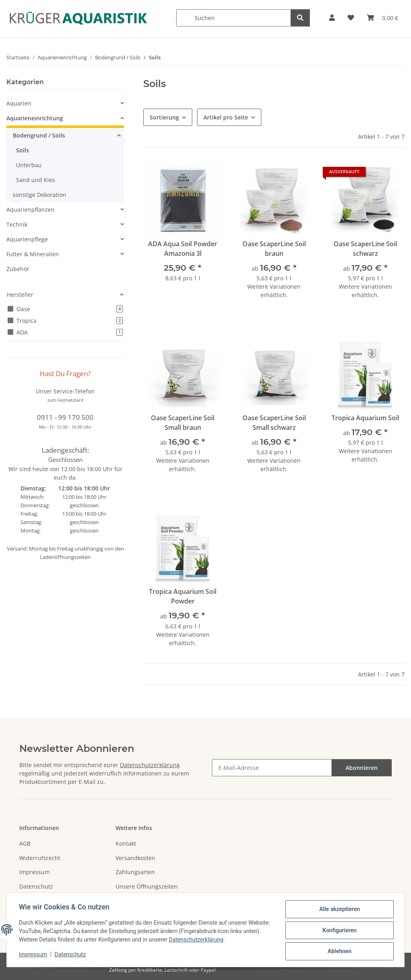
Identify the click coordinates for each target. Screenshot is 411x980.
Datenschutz (71, 955)
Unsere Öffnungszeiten (147, 886)
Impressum (34, 955)
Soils (22, 150)
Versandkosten (135, 858)
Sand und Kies (36, 180)
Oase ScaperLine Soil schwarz (365, 249)
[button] (332, 18)
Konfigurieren (339, 931)
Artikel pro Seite (226, 117)
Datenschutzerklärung (216, 940)
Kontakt (126, 843)
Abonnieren (362, 768)
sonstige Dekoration (40, 195)
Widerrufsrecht (40, 858)
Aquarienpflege (27, 239)
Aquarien (19, 103)
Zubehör (18, 269)
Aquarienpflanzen (31, 210)
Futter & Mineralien (33, 254)
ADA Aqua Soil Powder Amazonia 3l (183, 249)
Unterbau (29, 165)
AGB (25, 843)
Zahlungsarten (135, 872)
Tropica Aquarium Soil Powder (183, 596)
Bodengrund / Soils (39, 135)
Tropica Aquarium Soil (365, 418)
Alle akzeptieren (339, 910)
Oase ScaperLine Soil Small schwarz (274, 423)
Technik (17, 224)
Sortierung (164, 117)
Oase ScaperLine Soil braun (274, 249)
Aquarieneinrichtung (35, 118)
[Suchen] (234, 18)
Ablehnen (339, 952)
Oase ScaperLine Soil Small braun (183, 423)
